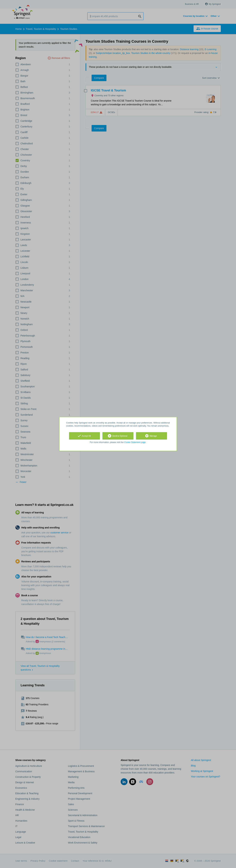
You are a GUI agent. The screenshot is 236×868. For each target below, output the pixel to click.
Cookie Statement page (135, 442)
